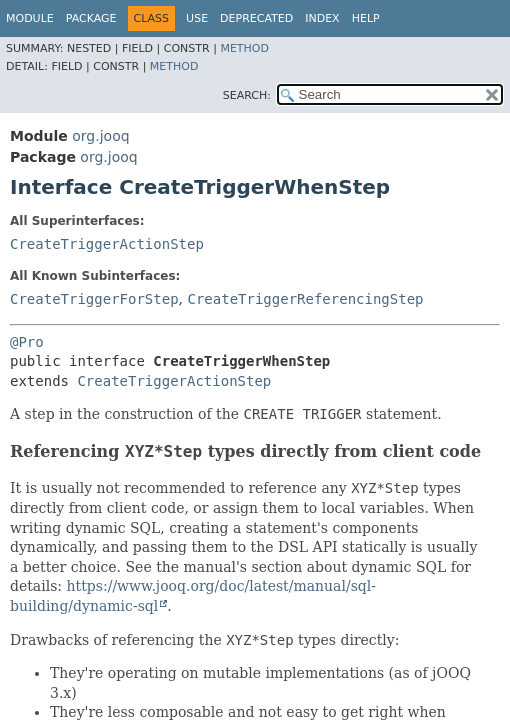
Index (322, 18)
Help (366, 18)
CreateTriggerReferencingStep (305, 299)
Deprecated (256, 18)
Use (197, 18)
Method (244, 48)
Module (30, 18)
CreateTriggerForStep (94, 299)
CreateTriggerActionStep (107, 244)
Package (91, 18)
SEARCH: (247, 95)
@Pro (27, 342)
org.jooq (100, 136)
